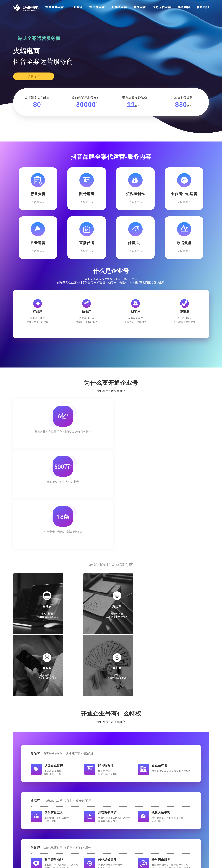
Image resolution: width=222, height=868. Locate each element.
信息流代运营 (162, 7)
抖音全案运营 (55, 7)
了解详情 (34, 76)
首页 (36, 7)
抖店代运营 (97, 7)
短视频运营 (119, 7)
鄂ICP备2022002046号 (144, 861)
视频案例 (184, 7)
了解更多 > (38, 202)
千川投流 (77, 7)
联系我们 (203, 7)
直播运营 (140, 7)
